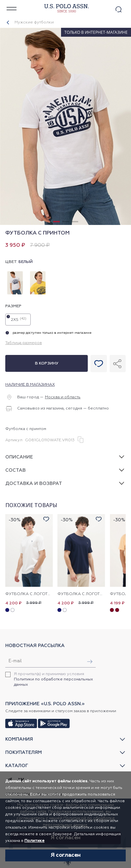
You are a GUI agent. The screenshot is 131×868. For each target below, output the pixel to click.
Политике (34, 841)
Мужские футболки (34, 22)
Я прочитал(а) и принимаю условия (53, 679)
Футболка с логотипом (29, 594)
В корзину (47, 364)
